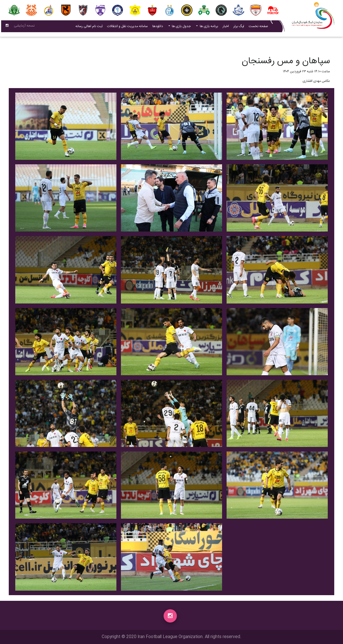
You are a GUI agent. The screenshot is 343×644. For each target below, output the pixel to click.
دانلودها (158, 27)
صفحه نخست (258, 27)
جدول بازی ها (181, 27)
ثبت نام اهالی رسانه (88, 27)
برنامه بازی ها (209, 27)
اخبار (225, 27)
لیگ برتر (239, 27)
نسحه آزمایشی (24, 27)
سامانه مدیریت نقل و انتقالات (126, 27)
